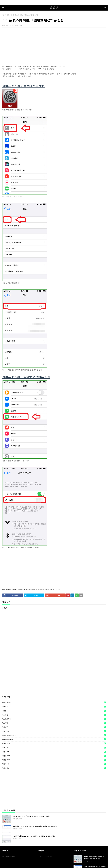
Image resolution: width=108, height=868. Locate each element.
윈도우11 (54, 748)
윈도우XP (54, 760)
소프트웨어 (54, 719)
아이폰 (7, 15)
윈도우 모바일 (54, 739)
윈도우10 (54, 743)
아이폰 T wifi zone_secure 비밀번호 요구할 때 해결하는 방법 (34, 836)
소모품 (54, 715)
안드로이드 (54, 731)
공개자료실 (54, 702)
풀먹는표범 (8, 25)
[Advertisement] (54, 46)
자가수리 (54, 764)
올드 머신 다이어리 (54, 735)
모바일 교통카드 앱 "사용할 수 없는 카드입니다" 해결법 (31, 816)
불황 (54, 711)
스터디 (54, 723)
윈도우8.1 (54, 756)
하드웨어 (54, 768)
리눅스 (54, 707)
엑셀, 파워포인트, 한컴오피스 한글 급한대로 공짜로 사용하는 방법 (35, 826)
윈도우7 (54, 752)
